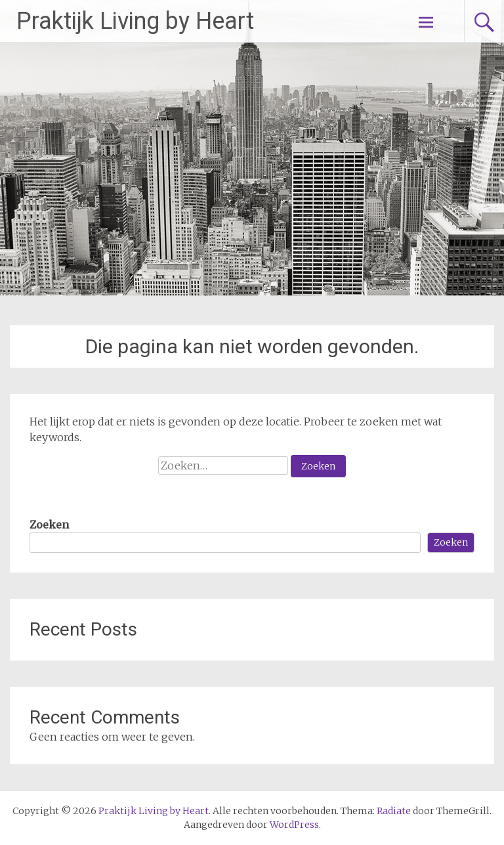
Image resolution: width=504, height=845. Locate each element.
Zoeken (49, 525)
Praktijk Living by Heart (135, 21)
